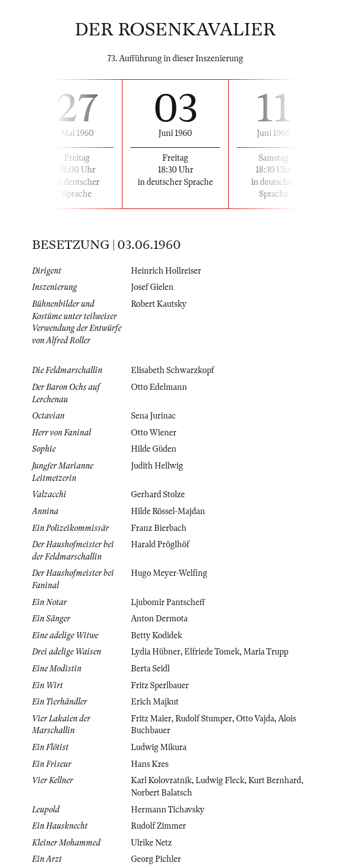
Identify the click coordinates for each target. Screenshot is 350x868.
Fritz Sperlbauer (160, 685)
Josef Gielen (152, 287)
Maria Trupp (266, 652)
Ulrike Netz (151, 843)
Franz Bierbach (159, 528)
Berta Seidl (150, 669)
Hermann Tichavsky (168, 810)
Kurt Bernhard (275, 780)
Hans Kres (150, 764)
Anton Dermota (159, 619)
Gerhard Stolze (158, 494)
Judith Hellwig (157, 466)
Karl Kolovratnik (161, 780)
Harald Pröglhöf (160, 544)
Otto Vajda (255, 719)
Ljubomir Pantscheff (168, 602)
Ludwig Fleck (220, 780)
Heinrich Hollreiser (166, 271)
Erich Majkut (155, 702)
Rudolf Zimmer (158, 826)
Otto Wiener (154, 433)
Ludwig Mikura (159, 747)
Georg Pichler (156, 859)
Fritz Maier (151, 719)
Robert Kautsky (159, 304)
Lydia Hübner (156, 652)
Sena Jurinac (153, 416)
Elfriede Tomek (212, 652)
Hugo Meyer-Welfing (169, 573)
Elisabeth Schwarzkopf (172, 370)
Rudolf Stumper (204, 719)
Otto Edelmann (159, 387)
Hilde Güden (154, 449)
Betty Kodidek (156, 635)
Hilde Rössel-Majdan (168, 511)
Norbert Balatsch (162, 793)
